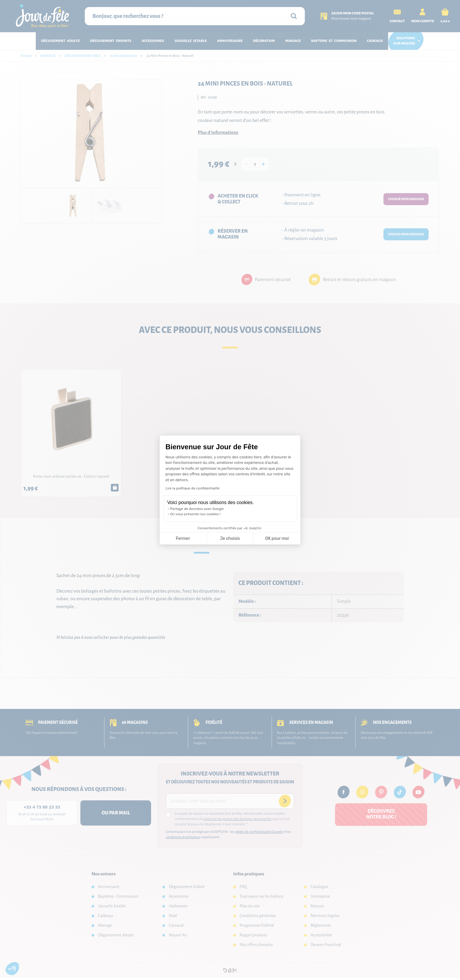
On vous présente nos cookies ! (195, 514)
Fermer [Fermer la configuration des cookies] (183, 539)
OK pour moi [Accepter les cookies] (277, 539)
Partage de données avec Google (197, 509)
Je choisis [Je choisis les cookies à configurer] (230, 539)
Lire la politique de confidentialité (192, 488)
